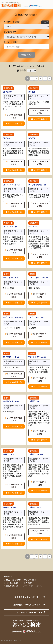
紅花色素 (32, 328)
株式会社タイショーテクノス (13, 97)
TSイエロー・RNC (11, 357)
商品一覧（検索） (14, 580)
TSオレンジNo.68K (37, 357)
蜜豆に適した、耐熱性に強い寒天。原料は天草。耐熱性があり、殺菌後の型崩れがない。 (39, 521)
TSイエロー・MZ (36, 317)
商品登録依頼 (12, 586)
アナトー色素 (8, 412)
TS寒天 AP (34, 401)
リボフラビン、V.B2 (11, 368)
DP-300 (6, 138)
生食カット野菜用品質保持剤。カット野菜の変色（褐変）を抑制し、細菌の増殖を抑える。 (13, 240)
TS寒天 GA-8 (35, 507)
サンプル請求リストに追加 (14, 116)
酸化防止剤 (8, 88)
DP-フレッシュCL (11, 227)
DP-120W (7, 92)
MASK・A (33, 227)
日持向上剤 (8, 135)
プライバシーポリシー (34, 586)
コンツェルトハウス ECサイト (27, 605)
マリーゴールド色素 (11, 328)
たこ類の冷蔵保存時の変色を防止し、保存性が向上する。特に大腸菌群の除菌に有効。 (39, 152)
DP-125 (32, 92)
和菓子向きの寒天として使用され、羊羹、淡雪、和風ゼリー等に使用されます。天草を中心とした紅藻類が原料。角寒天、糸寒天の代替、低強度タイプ (13, 472)
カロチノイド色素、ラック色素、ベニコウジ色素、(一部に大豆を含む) (39, 370)
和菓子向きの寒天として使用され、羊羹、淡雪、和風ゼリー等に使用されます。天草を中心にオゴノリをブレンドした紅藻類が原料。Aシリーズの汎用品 (39, 418)
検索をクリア (27, 55)
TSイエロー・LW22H (38, 278)
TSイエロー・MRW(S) (13, 317)
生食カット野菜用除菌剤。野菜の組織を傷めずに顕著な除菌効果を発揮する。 (13, 152)
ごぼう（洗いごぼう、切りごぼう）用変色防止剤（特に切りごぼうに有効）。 (13, 106)
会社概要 (28, 583)
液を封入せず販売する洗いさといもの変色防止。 (39, 196)
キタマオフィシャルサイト (27, 597)
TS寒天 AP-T (9, 454)
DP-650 (32, 138)
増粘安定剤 (34, 398)
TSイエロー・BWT (11, 278)
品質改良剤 (34, 223)
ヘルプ (45, 22)
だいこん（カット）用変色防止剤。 (39, 103)
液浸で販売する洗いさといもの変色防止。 (13, 196)
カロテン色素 (8, 288)
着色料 (6, 274)
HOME (9, 577)
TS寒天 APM (9, 507)
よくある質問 (12, 583)
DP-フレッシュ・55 (37, 185)
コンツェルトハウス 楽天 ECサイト (27, 612)
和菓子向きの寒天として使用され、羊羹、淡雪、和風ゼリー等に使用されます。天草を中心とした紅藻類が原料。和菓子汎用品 (39, 470)
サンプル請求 (14, 124)
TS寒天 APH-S (36, 454)
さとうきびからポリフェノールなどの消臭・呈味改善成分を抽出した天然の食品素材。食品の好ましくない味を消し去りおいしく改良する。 (39, 243)
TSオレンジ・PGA (11, 401)
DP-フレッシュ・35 (12, 185)
